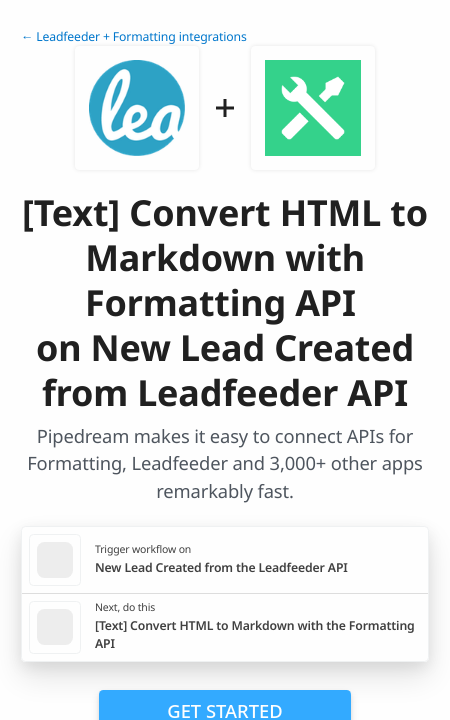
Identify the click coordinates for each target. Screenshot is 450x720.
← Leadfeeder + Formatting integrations (134, 36)
